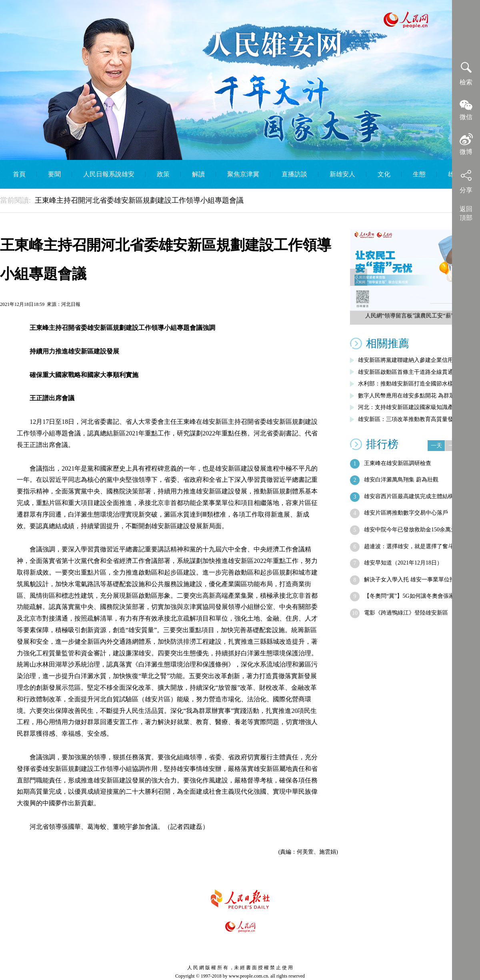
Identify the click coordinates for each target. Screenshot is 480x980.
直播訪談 (294, 174)
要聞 (54, 174)
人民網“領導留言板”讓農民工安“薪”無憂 (415, 316)
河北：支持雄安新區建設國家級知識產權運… (414, 407)
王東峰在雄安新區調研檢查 (398, 463)
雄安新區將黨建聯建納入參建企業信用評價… (414, 360)
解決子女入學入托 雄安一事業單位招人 (412, 580)
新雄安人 (342, 174)
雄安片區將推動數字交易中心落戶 (406, 513)
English (258, 203)
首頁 (19, 174)
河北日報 (71, 304)
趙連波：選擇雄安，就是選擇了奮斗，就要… (420, 546)
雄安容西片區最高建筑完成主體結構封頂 (414, 496)
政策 (163, 174)
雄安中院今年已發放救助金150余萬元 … (414, 530)
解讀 (198, 174)
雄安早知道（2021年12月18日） (403, 563)
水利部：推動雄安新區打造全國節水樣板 (408, 384)
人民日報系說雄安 (109, 174)
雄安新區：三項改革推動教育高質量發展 (408, 419)
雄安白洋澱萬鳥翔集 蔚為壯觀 (401, 480)
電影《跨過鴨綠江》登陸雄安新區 (406, 613)
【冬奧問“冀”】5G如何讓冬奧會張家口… (415, 596)
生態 (419, 174)
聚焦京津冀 (243, 174)
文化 (384, 174)
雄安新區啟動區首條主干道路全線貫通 (406, 372)
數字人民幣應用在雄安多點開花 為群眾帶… (412, 396)
